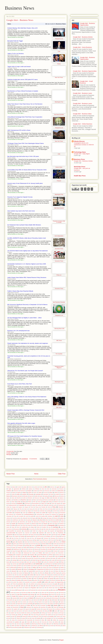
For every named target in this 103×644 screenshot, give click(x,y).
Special (19, 604)
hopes (57, 549)
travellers (52, 616)
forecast (39, 538)
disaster (28, 524)
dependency (23, 522)
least (64, 558)
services (15, 598)
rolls (47, 593)
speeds (24, 604)
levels (20, 560)
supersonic (9, 609)
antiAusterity (60, 491)
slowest (62, 600)
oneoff (52, 573)
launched (29, 558)
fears (64, 535)
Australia (31, 494)
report (62, 588)
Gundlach (56, 546)
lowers (28, 562)
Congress (50, 513)
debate (22, 520)
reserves (26, 590)
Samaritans (25, 594)
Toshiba (49, 615)
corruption (21, 516)
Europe (63, 529)
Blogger (61, 640)
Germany (37, 542)
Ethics (58, 529)
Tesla (18, 613)
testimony (29, 613)
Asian (51, 492)
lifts (30, 560)
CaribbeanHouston (12, 505)
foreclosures (9, 540)
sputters (51, 604)
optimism (10, 575)
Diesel (8, 524)
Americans (23, 491)
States (29, 605)
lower (23, 562)
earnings (56, 527)
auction (8, 494)
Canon (53, 504)
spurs (46, 604)
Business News (20, 8)
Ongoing (58, 573)
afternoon (52, 487)
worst (64, 626)
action (25, 487)
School (53, 595)
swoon (10, 611)
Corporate (61, 514)
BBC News (59, 341)
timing (37, 615)
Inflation (40, 553)
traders (29, 616)
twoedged (49, 618)
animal (41, 491)
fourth (25, 540)
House (62, 549)
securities (39, 596)
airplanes (31, 489)
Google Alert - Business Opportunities (88, 24)
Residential (33, 590)
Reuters (62, 590)
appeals (19, 493)
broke (39, 502)
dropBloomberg (25, 527)
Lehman (14, 560)
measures (9, 566)
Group (15, 546)
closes (8, 511)
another (53, 491)
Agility (10, 489)
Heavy (44, 547)
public (27, 584)
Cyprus (34, 518)
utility (34, 622)
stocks (56, 605)
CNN (59, 52)
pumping (39, 584)
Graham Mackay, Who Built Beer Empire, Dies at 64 (22, 28)
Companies (17, 513)
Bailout (8, 496)
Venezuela (44, 622)
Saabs (8, 595)
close (51, 509)
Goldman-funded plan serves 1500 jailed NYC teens (23, 80)
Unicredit (37, 620)
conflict (44, 513)
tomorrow (43, 615)
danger (50, 518)
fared (54, 535)
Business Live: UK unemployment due (19, 331)
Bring (24, 502)
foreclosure (53, 538)
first (58, 536)
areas (40, 492)
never (52, 571)
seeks (45, 596)
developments (55, 522)
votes (18, 624)
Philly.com (59, 275)
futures (8, 542)
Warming (34, 624)
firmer (54, 536)
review (12, 593)
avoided (57, 494)
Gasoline (20, 542)
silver (20, 600)
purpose (45, 584)
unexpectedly (29, 620)
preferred (41, 580)
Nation (25, 571)
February (11, 536)
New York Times (59, 77)
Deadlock (9, 520)
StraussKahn (15, 607)
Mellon (30, 566)
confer (24, 513)
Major (62, 562)
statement (23, 606)
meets (25, 566)
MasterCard (50, 564)
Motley (47, 569)
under (8, 620)
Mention (41, 566)
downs (8, 527)
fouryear (30, 540)
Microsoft (14, 567)
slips (51, 600)
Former (16, 540)
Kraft (19, 558)
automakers (46, 494)
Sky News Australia (59, 114)
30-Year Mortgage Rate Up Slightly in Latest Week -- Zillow (24, 318)
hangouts (20, 547)
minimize (45, 568)
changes (14, 507)
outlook (32, 575)
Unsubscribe (10, 451)
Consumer (63, 513)
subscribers (43, 607)
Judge (56, 557)
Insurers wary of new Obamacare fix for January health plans (25, 183)
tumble (38, 618)
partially (17, 577)
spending (30, 604)
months (13, 569)
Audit (13, 494)
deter (49, 522)
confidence (30, 513)
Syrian (15, 611)
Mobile (62, 568)
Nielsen (57, 571)
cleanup (31, 509)
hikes (27, 549)
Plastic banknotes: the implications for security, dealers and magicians (28, 343)
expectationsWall (11, 533)
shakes (26, 598)
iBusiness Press (79, 159)
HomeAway (43, 549)
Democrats (15, 522)
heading (38, 547)
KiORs (14, 558)
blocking (40, 500)
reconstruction (60, 586)
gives (47, 542)
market (20, 564)
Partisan (23, 577)
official (41, 573)
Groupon (20, 545)
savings (32, 594)
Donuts (24, 525)
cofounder (23, 511)
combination (42, 511)
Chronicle (61, 507)
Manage (9, 454)
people (41, 577)
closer (62, 509)
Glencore (58, 542)
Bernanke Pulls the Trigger (15, 41)
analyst (35, 491)
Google (27, 544)
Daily (39, 518)
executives (27, 531)
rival (38, 593)
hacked (62, 546)
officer (36, 573)
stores (62, 606)
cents (55, 505)
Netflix (47, 571)
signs (16, 600)
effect (38, 529)
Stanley (12, 606)
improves (43, 551)
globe (10, 544)
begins (8, 498)
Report (8, 590)
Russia (62, 593)
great (39, 544)
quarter (62, 584)
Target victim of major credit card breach (19, 67)
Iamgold (8, 551)
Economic (16, 529)
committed (61, 511)
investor (25, 555)
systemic (20, 611)
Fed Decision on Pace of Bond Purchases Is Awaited (23, 91)
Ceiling (45, 505)
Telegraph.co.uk (59, 39)
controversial (39, 514)
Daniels (56, 518)
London (53, 560)
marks (44, 564)
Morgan (25, 569)
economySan (32, 529)
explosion (41, 533)
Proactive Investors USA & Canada (59, 222)
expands (52, 531)
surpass (45, 609)
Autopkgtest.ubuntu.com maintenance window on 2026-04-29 (84, 145)
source (51, 602)
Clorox (46, 509)
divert (51, 524)
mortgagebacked (40, 569)
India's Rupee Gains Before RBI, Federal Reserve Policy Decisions (27, 277)
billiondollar (55, 498)
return (54, 590)
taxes (56, 611)
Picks (15, 579)
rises (34, 593)
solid (35, 602)
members (35, 566)
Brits (34, 502)
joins (46, 557)
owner (59, 575)
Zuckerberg (39, 627)
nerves (42, 571)
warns (45, 624)
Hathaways (32, 547)
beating (46, 496)
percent (46, 577)
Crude (13, 518)
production (28, 582)
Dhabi (62, 522)
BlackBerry (9, 500)
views (62, 622)
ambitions (9, 491)
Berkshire (30, 498)
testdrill (23, 613)
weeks (62, 624)
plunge (51, 578)
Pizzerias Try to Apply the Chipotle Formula (20, 197)
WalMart (28, 624)
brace (13, 502)
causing (28, 505)
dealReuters (16, 520)
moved (62, 569)
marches (14, 564)
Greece (44, 544)
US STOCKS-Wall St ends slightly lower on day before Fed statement (28, 251)
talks (51, 611)
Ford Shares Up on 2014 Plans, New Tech (20, 384)
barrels (31, 496)
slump (14, 602)
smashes (24, 602)
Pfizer (57, 577)
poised (8, 580)
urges (23, 622)
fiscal (63, 536)
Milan (30, 568)
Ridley (29, 593)
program (52, 582)
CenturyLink (61, 505)
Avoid (52, 494)
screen (62, 595)
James (29, 556)
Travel (40, 616)
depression (36, 522)
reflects (15, 588)
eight (42, 529)
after (46, 487)
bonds (52, 500)
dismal (40, 524)
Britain (30, 502)
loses (8, 562)
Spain (57, 602)
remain (56, 588)
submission (29, 607)
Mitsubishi (56, 568)
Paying (36, 577)
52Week (8, 487)
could (32, 516)
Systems (26, 611)
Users (29, 622)
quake (56, 584)
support (21, 609)
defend (47, 520)
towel (13, 616)
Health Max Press (80, 176)
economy (24, 529)
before (62, 496)
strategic (8, 607)
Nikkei (62, 571)
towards (8, 616)
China (54, 507)
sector (33, 596)
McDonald (62, 564)
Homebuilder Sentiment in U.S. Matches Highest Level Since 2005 (27, 264)
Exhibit (34, 531)
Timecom (26, 615)
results (39, 590)
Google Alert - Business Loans (82, 93)
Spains (62, 602)
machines (34, 562)
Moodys (19, 569)
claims (25, 509)
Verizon (51, 622)
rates (27, 586)
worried (52, 626)
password (30, 577)
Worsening (58, 626)
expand (46, 531)
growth (38, 545)
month (8, 569)
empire (47, 529)
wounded (15, 627)
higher (53, 547)
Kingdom (8, 558)
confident (38, 513)
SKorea (30, 600)
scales (38, 595)
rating (32, 586)
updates (17, 622)
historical (36, 549)
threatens (56, 613)
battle (36, 496)
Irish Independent (59, 236)
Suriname (39, 609)
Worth (10, 627)
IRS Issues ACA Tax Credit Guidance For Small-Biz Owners (25, 436)
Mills (40, 568)
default (41, 520)
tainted (32, 611)
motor (52, 569)
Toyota (18, 616)
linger (38, 560)
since (25, 600)
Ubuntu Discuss (79, 141)
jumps (62, 556)
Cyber (29, 518)
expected (20, 533)
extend (48, 533)
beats (51, 496)
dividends (61, 524)
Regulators (34, 588)
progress (8, 584)
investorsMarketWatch (42, 555)
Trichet (64, 616)
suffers (50, 607)
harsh (25, 547)
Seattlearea (21, 596)
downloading (61, 525)
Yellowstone (27, 627)
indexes (14, 553)
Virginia (8, 624)
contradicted (19, 514)
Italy (23, 556)
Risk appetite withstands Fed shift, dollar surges (21, 423)
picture (19, 579)
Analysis (29, 491)
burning (13, 504)
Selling (51, 596)
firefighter (48, 536)
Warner (40, 624)
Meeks (20, 566)
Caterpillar (21, 505)
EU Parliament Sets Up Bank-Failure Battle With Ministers (24, 225)
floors (17, 538)
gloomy (15, 544)
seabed (8, 596)
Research (20, 590)
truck (28, 618)
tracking (24, 616)
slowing (8, 602)
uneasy (13, 620)
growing (27, 545)
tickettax (20, 615)
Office (32, 573)
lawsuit (49, 558)
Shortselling (63, 598)
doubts (45, 525)
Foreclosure (61, 538)
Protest (14, 584)
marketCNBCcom (29, 564)
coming (49, 511)
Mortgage (32, 569)
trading (35, 616)
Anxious (8, 493)
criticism (8, 518)
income (49, 551)
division (8, 525)
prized (64, 580)
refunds (21, 588)
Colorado (35, 511)
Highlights (9, 549)
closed (57, 509)
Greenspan (61, 544)
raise (8, 586)
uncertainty (61, 618)
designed (43, 522)
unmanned (61, 620)
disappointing (21, 524)
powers (36, 580)
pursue (51, 584)
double (29, 525)
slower (56, 600)
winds (29, 626)
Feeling (22, 536)
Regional (27, 588)
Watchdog (56, 624)
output (37, 575)
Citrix (21, 509)
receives (53, 586)
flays (13, 538)
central (50, 505)
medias (15, 566)
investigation (18, 555)
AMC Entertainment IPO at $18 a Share (19, 130)
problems (21, 582)
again (58, 487)
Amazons (61, 489)
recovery (9, 588)
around (46, 493)
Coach (13, 511)
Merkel (52, 566)
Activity (41, 487)
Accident (19, 487)
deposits (30, 522)
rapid (17, 586)
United (49, 620)
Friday (62, 540)
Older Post (62, 474)
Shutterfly (10, 600)
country (43, 516)
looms (62, 560)
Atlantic (56, 493)
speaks (14, 604)
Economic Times (59, 249)
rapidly (22, 586)
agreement (16, 489)
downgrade (51, 525)
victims (56, 622)
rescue (13, 590)
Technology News (80, 152)
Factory (32, 535)
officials (47, 573)
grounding (9, 546)
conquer (56, 513)
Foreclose (46, 538)
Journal (51, 556)
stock (49, 605)
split (36, 604)
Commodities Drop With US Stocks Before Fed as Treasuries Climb (27, 170)
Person (52, 577)
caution (34, 505)
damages (45, 518)
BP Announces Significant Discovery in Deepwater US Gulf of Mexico (27, 305)
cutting (24, 518)
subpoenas (36, 607)
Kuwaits (24, 558)
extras (54, 533)
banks (21, 496)
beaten (41, 496)
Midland (20, 568)
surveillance (58, 609)
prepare (47, 580)
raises (12, 586)
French (52, 540)
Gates (26, 542)
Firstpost (59, 181)
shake (21, 598)
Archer (35, 493)
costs (27, 516)
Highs (23, 549)
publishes (33, 584)
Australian (38, 494)
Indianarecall (27, 553)
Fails (37, 535)
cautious (39, 505)
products (34, 582)
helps (48, 547)
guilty (50, 546)
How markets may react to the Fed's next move (21, 211)
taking (46, 611)
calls (48, 503)
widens (23, 626)
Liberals (25, 560)
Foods (28, 538)
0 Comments (33, 459)
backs (62, 494)
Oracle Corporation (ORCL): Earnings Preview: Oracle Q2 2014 (26, 410)
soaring (30, 602)
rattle (37, 586)
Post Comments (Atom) (40, 479)
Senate (62, 596)
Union (43, 620)
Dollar (13, 525)
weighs (8, 626)
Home (36, 474)
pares (64, 575)
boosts (57, 500)
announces (47, 491)
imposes (25, 551)
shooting (48, 598)
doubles (35, 525)
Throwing (13, 615)
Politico (59, 64)
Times (32, 615)
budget (44, 502)
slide (41, 600)
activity (36, 487)
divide (56, 524)
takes (41, 611)
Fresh (57, 540)
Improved (37, 551)
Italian (19, 557)
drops (32, 527)
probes (15, 582)
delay (63, 520)
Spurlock (41, 604)
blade (30, 500)
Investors (32, 555)
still (38, 606)
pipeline (25, 579)
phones (62, 577)
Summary (61, 607)
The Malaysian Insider (59, 434)
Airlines (24, 489)
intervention (61, 553)
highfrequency (60, 547)
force (33, 538)
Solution (40, 602)
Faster (59, 535)
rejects (40, 588)
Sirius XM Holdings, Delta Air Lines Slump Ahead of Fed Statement (27, 397)
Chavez (37, 507)
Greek (50, 544)
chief (49, 507)
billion (48, 498)
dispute (45, 524)
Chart (32, 507)
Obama (26, 573)
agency (63, 487)
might (25, 568)
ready (42, 586)
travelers (45, 616)
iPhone (51, 555)
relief (45, 588)
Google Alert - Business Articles (83, 37)
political (13, 580)
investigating (10, 555)
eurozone (19, 531)
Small (19, 602)
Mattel (56, 564)
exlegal (40, 531)
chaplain (20, 507)
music (20, 571)
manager (8, 564)
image (14, 551)
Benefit (18, 498)
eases (62, 527)
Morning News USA (59, 329)
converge (47, 514)
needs (37, 571)
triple (13, 618)
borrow (62, 500)
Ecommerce (9, 529)
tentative (12, 613)
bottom (8, 502)
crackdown (50, 516)
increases (61, 551)
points (62, 579)
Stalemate (62, 604)
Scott (57, 595)
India (19, 553)
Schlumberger (45, 594)
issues (14, 557)
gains (14, 542)
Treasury (58, 616)
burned (8, 504)
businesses (27, 504)
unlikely (55, 620)
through (62, 613)
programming (60, 582)
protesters (21, 584)
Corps (15, 516)
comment (55, 511)
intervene (53, 553)
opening (64, 573)
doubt (40, 525)
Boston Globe (59, 167)
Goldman (21, 544)
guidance (45, 546)
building (50, 502)
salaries (13, 595)
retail (49, 590)
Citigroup (15, 509)
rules (57, 593)
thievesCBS (36, 613)
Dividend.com (59, 421)
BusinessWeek (35, 504)
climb (36, 509)
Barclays (26, 496)
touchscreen (61, 615)
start (17, 606)
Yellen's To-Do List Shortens (16, 54)
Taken (37, 611)
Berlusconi (37, 498)
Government (33, 544)
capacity (58, 504)
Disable (13, 524)
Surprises (51, 609)
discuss (34, 524)
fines (34, 536)
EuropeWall (11, 531)
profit (40, 582)
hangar (14, 547)
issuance (57, 555)
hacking (8, 547)
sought (46, 602)
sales (18, 594)
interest (47, 553)
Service (8, 598)
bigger (43, 498)
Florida (23, 538)
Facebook (61, 533)
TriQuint (18, 618)
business (20, 503)
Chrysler (9, 509)
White (13, 626)
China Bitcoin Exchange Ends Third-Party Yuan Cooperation (25, 117)
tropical (24, 618)
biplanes (62, 498)
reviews (18, 593)
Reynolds (24, 593)
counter (37, 516)
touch (54, 615)
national (31, 571)
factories (27, 535)
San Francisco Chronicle (59, 302)
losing (13, 562)
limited (34, 560)
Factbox (21, 535)
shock (42, 598)
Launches (36, 558)
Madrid (40, 562)
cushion (19, 518)
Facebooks (9, 535)
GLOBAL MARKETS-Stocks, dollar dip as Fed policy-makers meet (27, 238)
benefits (24, 498)
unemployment (21, 620)
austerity (24, 494)
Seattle (14, 596)
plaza (40, 578)
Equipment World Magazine (59, 367)
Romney (52, 593)
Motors (57, 569)
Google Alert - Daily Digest (82, 154)
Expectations (60, 531)
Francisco (46, 540)
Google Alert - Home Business (82, 47)
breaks (19, 502)
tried (9, 618)
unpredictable (10, 622)
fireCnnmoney (41, 536)
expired (34, 533)
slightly (46, 600)
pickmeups (9, 579)
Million (35, 567)
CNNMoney (59, 447)
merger (47, 566)
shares (31, 598)
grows (33, 546)
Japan (34, 556)
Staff (56, 604)
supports (27, 609)
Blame (35, 500)
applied (30, 493)
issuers (8, 556)
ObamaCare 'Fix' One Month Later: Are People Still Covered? (25, 371)
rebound (47, 586)
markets (38, 564)
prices (59, 580)
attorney (62, 493)
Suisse (55, 607)
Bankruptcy (15, 496)
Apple (24, 492)
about (14, 487)
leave (9, 560)
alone (48, 489)
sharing (37, 598)
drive (18, 527)
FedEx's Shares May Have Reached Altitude (20, 291)
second (27, 596)
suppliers (16, 609)
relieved (50, 588)
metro (63, 566)
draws (13, 527)
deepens (35, 520)
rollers (43, 593)
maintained (51, 562)
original (26, 575)
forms (21, 540)
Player (35, 579)
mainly (45, 562)
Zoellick (33, 627)
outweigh (49, 575)
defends (52, 520)
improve (31, 551)
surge (33, 609)
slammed (36, 600)
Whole (18, 626)
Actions (30, 487)
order (15, 575)
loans (48, 560)
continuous (11, 514)
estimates (53, 529)
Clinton (41, 509)
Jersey (40, 556)
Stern (34, 606)
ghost (42, 542)
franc (36, 540)
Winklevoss (35, 626)
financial (29, 536)
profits (46, 582)
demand (8, 522)
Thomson (49, 613)
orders (20, 575)
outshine (43, 575)
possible (25, 580)
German (31, 542)
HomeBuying (51, 549)
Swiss (64, 609)
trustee (33, 618)
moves (8, 571)
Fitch (8, 538)
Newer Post (11, 474)
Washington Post (59, 102)
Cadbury (43, 504)
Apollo (14, 493)
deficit (57, 520)
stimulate (43, 606)
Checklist (43, 507)
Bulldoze (56, 502)
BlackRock (24, 500)
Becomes (57, 496)
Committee (9, 513)
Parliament (11, 577)
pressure (53, 580)
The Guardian (59, 354)
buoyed (62, 502)
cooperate (54, 514)
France (41, 540)
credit (56, 516)
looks (58, 560)
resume (44, 590)
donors (19, 525)
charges (26, 507)
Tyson (55, 618)
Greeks (55, 544)
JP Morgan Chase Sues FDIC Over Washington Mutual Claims (26, 143)
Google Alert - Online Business (83, 124)
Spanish (8, 604)
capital (64, 504)
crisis (62, 516)
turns (44, 618)
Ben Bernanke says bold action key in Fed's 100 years (23, 156)
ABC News (59, 408)
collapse (29, 511)
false (45, 535)
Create (8, 453)
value (38, 622)
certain (8, 507)
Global (63, 542)
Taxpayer (62, 611)
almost (43, 489)
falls (41, 535)
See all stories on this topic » (16, 37)
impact (19, 551)
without (41, 626)
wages (23, 624)
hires (31, 549)
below (13, 498)
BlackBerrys (16, 500)
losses (18, 562)
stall (7, 606)
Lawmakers (43, 558)
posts (30, 580)
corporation (9, 516)
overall (54, 575)
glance (52, 542)
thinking (43, 613)
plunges (57, 579)
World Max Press (80, 167)
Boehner (46, 500)
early (50, 527)
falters (50, 535)
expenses (27, 533)
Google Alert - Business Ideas (82, 114)
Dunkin (38, 527)
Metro (8, 568)
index (8, 553)
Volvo (13, 624)
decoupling (28, 520)
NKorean (8, 573)
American (16, 491)
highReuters (17, 549)
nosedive (15, 573)
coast (18, 511)
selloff (56, 596)
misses (50, 568)
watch (50, 624)
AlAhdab (37, 489)
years (20, 627)
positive (19, 580)
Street (22, 607)
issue (62, 555)
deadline (61, 518)
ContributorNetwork (29, 514)
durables (44, 527)
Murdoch (14, 571)
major (57, 562)
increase (55, 551)
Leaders (59, 558)
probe (10, 582)
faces (16, 535)
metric (58, 566)
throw (8, 615)
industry (34, 553)
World (47, 626)
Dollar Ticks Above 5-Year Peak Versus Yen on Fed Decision (25, 104)
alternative (54, 489)
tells (7, 613)
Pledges (46, 579)
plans (30, 578)
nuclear (20, 573)
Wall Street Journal (59, 208)
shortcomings (55, 598)
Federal (17, 536)
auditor (18, 494)
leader (54, 558)
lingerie (43, 560)
